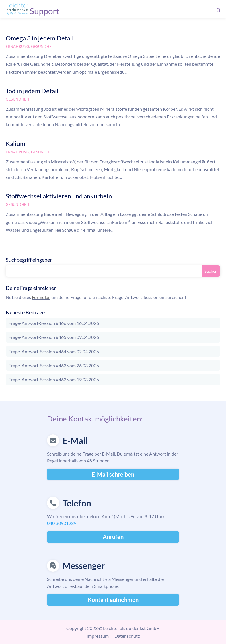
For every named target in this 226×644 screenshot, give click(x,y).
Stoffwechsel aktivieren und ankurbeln (59, 196)
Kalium (15, 144)
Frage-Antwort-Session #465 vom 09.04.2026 (54, 337)
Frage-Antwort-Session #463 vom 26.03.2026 (54, 365)
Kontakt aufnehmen (113, 600)
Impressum (98, 636)
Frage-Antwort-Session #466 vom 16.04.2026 (54, 323)
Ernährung (17, 46)
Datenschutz (127, 636)
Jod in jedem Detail (32, 91)
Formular (41, 297)
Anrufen (113, 537)
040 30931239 (62, 523)
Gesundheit (43, 46)
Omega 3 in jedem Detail (40, 38)
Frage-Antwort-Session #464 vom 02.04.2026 (54, 351)
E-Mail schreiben (113, 474)
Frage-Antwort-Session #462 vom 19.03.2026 (54, 379)
